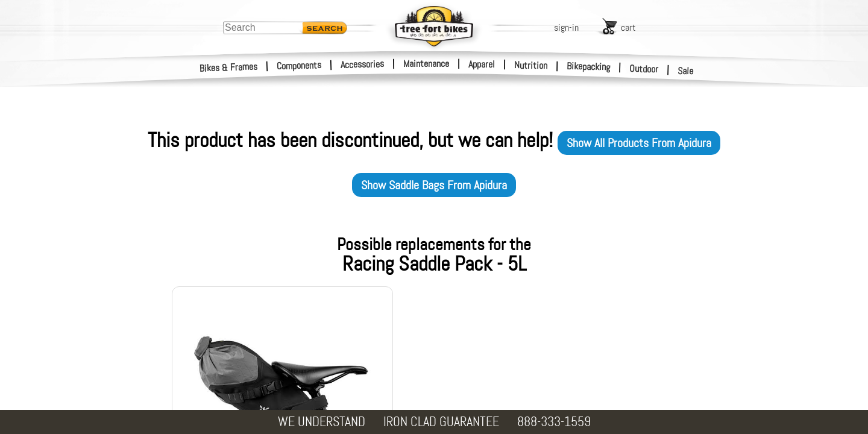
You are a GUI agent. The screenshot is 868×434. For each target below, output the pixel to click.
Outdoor (644, 69)
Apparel (482, 64)
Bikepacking (589, 67)
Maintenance (426, 64)
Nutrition (531, 65)
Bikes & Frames (229, 68)
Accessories (362, 64)
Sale (686, 71)
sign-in (566, 27)
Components (299, 65)
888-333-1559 (554, 422)
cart (628, 27)
